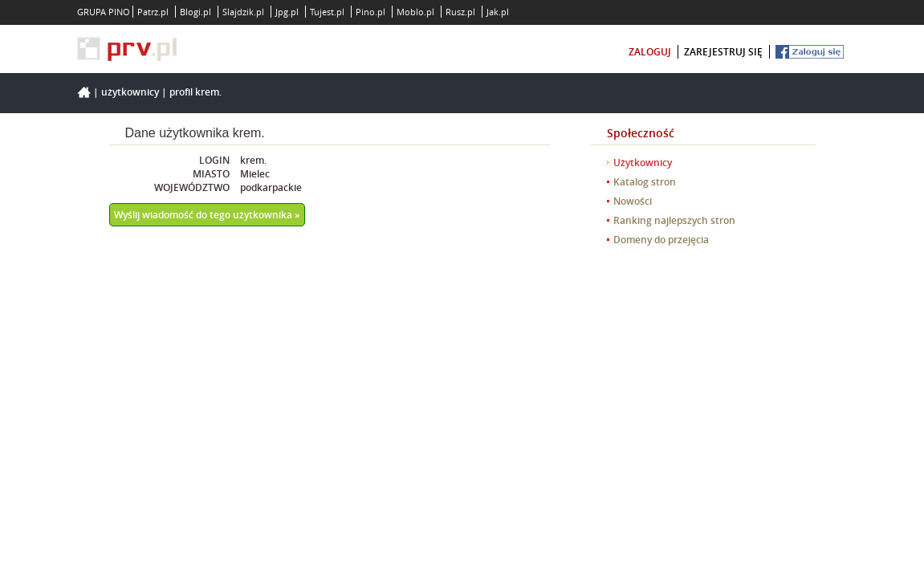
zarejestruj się (723, 52)
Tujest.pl (327, 12)
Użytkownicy (130, 92)
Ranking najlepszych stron (674, 220)
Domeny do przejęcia (661, 240)
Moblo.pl (415, 12)
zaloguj (650, 52)
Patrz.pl (153, 12)
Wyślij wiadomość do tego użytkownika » (207, 215)
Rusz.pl (460, 12)
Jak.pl (498, 12)
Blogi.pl (195, 12)
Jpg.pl (287, 12)
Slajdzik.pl (243, 12)
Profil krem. (195, 92)
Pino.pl (370, 12)
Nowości (633, 201)
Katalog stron (645, 182)
